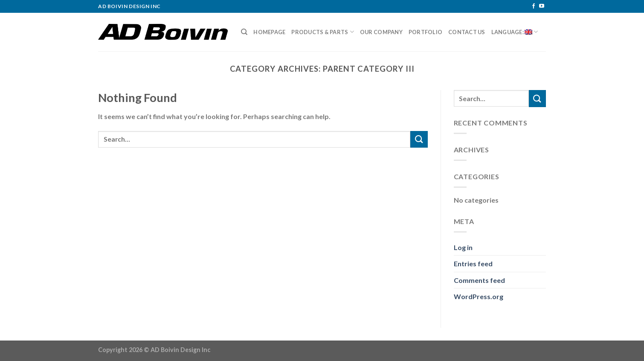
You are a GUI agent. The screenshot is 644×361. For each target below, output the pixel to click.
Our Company (381, 32)
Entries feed (473, 263)
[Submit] (419, 139)
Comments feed (479, 280)
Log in (463, 247)
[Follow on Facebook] (534, 6)
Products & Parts (323, 32)
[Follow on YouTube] (542, 6)
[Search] (244, 32)
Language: (515, 32)
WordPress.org (479, 296)
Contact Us (467, 32)
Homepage (269, 32)
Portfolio (425, 32)
